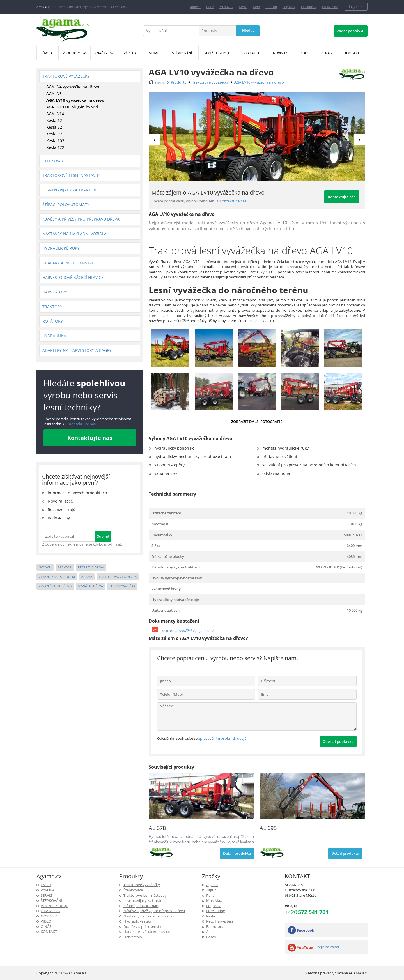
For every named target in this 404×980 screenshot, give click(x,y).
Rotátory (53, 321)
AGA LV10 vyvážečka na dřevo (75, 100)
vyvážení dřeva (91, 586)
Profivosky (330, 7)
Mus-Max (226, 7)
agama (87, 577)
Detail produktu (237, 853)
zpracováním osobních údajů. (223, 738)
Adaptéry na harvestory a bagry (77, 350)
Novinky (49, 916)
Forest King (216, 911)
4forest (195, 7)
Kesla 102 (55, 141)
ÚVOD (160, 83)
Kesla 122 (55, 147)
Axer (210, 932)
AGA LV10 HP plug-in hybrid (72, 107)
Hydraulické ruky (61, 248)
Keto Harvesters (220, 921)
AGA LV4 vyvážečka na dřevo (73, 87)
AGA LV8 (54, 93)
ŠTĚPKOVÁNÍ (51, 900)
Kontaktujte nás (82, 424)
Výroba (48, 890)
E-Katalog (50, 911)
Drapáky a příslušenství (68, 263)
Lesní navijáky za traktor (69, 190)
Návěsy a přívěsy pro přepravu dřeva (81, 219)
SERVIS (46, 895)
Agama (212, 885)
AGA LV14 (55, 114)
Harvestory (55, 292)
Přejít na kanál (327, 947)
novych (45, 567)
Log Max (289, 7)
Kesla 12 (54, 120)
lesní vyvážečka (122, 586)
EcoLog (271, 7)
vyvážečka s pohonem (57, 577)
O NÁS (46, 926)
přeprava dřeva (91, 567)
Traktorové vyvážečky (66, 76)
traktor (65, 567)
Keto (257, 7)
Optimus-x (309, 7)
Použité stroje (54, 906)
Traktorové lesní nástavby (71, 175)
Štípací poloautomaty (66, 204)
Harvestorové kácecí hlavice (73, 277)
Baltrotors (215, 926)
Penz (210, 7)
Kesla (243, 7)
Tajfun (211, 890)
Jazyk (353, 6)
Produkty (71, 53)
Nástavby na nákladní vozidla (74, 234)
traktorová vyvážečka (118, 577)
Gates (211, 937)
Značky (101, 53)
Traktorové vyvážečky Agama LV (187, 631)
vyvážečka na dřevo (55, 586)
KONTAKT (49, 932)
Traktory (52, 307)
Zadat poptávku (351, 31)
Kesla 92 (54, 134)
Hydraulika (54, 336)
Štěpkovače (54, 161)
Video (46, 921)
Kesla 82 (54, 127)
